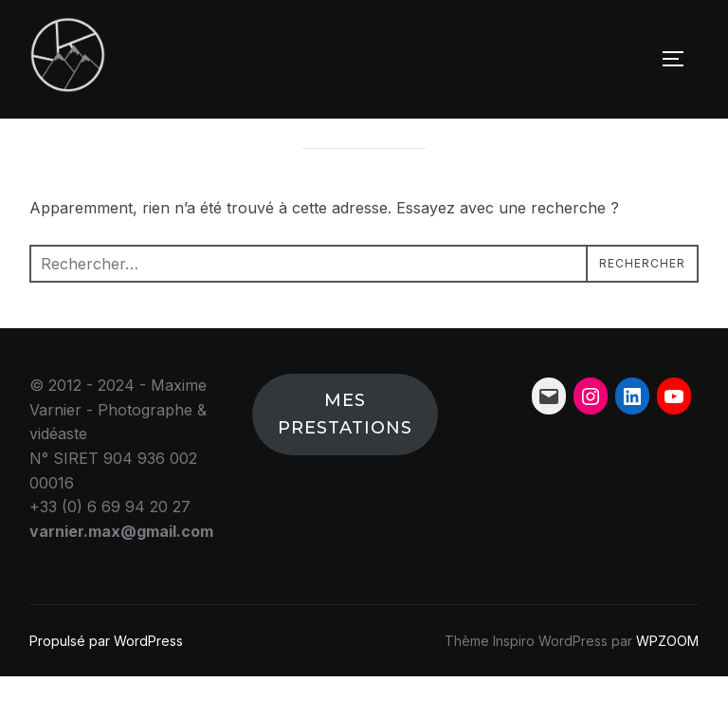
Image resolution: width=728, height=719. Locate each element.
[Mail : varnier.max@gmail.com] (549, 438)
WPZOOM (667, 682)
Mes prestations (345, 457)
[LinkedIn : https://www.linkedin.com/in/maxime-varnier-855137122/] (632, 438)
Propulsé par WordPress (106, 682)
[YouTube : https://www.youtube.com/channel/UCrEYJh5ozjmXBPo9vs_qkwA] (674, 438)
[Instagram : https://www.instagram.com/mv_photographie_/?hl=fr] (591, 438)
